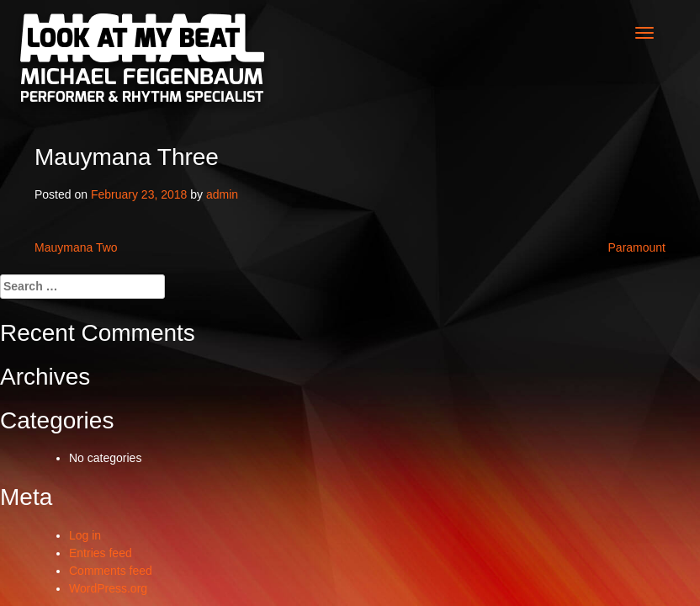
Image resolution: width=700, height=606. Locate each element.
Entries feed (101, 553)
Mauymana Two (76, 247)
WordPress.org (108, 588)
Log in (85, 535)
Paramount (637, 247)
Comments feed (111, 571)
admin (222, 194)
